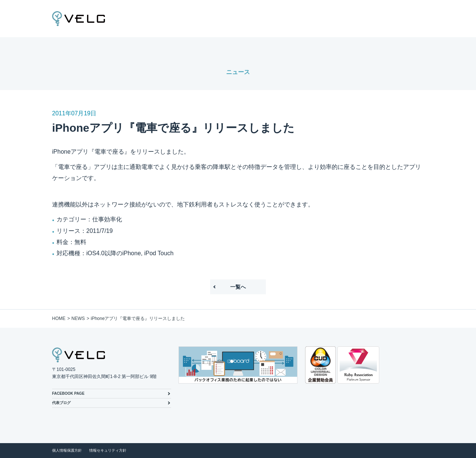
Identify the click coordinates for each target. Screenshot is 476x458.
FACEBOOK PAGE (68, 393)
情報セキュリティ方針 (108, 450)
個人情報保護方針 (67, 450)
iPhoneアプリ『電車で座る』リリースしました (138, 318)
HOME (59, 318)
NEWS (78, 318)
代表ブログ (61, 403)
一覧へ (238, 287)
